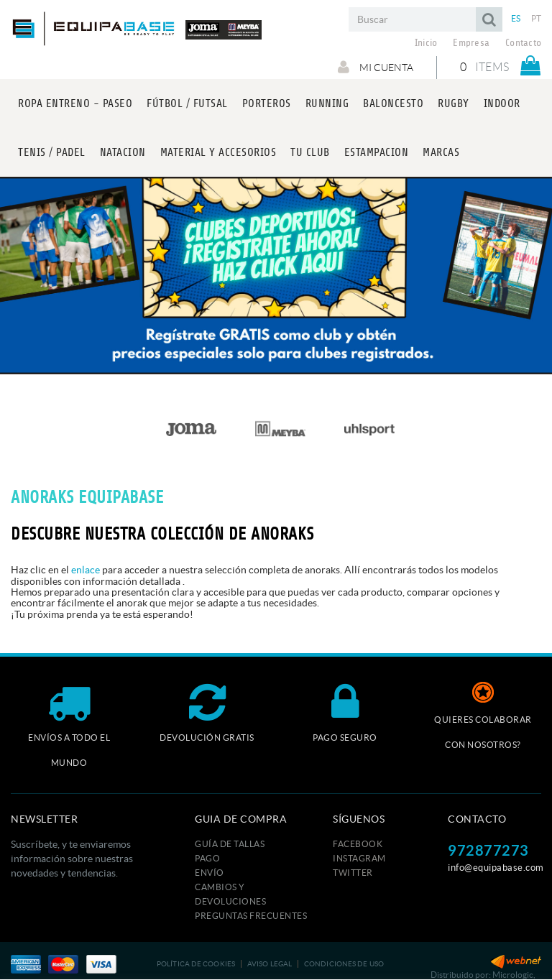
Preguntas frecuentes (251, 916)
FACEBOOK (358, 844)
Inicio (426, 43)
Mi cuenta (376, 67)
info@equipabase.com (496, 868)
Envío (210, 873)
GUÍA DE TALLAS (230, 844)
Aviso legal (270, 964)
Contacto (523, 43)
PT (537, 18)
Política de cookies (196, 964)
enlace (86, 570)
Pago (207, 858)
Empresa (471, 43)
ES (516, 18)
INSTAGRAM (359, 858)
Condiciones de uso (344, 964)
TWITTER (353, 873)
